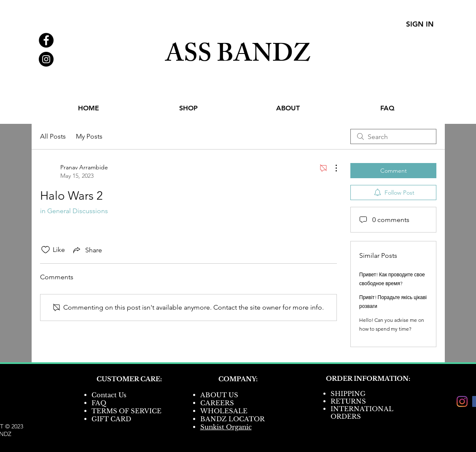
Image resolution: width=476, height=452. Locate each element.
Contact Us (109, 395)
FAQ (99, 403)
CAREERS (217, 403)
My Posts (89, 136)
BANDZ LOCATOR (233, 419)
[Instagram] (462, 401)
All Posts (53, 136)
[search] (393, 136)
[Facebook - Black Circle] (46, 40)
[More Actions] (332, 168)
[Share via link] (87, 250)
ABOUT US (219, 395)
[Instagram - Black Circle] (46, 59)
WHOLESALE (224, 411)
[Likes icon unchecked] (46, 250)
